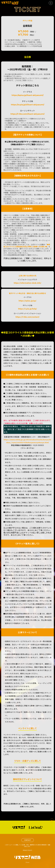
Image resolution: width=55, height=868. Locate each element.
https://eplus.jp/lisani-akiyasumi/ (28, 95)
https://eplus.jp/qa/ (27, 301)
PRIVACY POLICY (27, 850)
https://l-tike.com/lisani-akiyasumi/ (27, 114)
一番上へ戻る (52, 821)
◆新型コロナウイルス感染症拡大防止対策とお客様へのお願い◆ (27, 246)
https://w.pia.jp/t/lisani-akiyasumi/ (28, 105)
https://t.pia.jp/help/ (27, 309)
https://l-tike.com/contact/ (27, 317)
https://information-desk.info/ (28, 283)
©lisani (27, 862)
